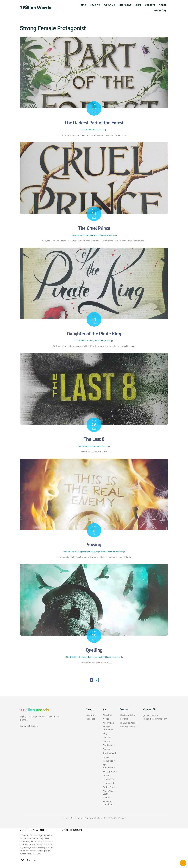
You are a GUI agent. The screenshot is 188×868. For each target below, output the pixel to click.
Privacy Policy (110, 772)
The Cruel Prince (94, 228)
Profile (106, 776)
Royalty (112, 235)
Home (82, 5)
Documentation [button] (128, 715)
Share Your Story (108, 793)
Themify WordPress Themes (115, 818)
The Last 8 (94, 439)
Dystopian (81, 552)
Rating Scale (109, 787)
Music (91, 341)
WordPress (98, 818)
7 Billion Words (36, 8)
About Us (109, 5)
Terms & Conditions (108, 803)
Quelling (94, 650)
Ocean (96, 341)
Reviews (95, 5)
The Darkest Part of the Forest (94, 122)
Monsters (111, 552)
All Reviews (108, 723)
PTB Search (109, 783)
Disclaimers (109, 745)
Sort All (106, 798)
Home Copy (109, 761)
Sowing (94, 544)
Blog (138, 5)
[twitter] (23, 860)
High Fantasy (99, 235)
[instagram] (29, 860)
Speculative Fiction (100, 446)
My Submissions (109, 766)
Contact (150, 5)
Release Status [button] (128, 727)
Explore (107, 749)
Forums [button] (124, 719)
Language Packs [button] (128, 723)
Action (163, 5)
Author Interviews (108, 728)
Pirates (102, 341)
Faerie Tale (100, 130)
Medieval (104, 552)
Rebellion (119, 552)
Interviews (125, 5)
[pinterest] (35, 860)
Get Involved (109, 753)
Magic (106, 235)
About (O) (160, 11)
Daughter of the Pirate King (94, 333)
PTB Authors (109, 779)
